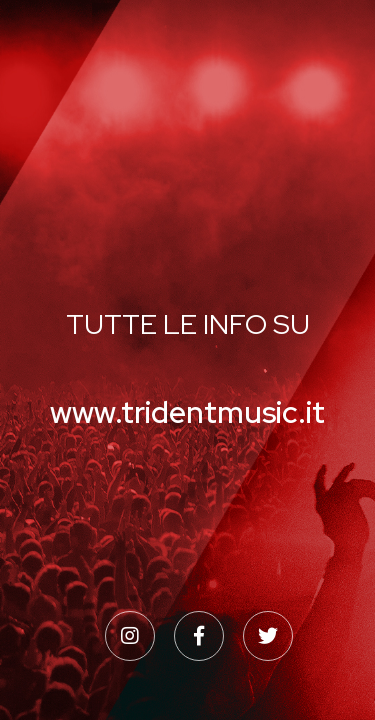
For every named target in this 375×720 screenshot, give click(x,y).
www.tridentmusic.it (187, 412)
